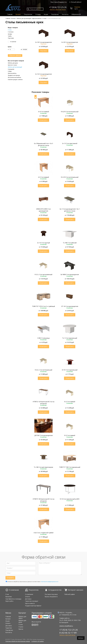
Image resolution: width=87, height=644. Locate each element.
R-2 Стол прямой (70, 402)
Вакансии (9, 597)
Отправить (10, 578)
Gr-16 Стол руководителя (43, 74)
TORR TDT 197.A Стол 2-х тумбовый (43, 306)
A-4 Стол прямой (43, 112)
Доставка (28, 599)
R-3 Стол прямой (70, 435)
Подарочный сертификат (33, 606)
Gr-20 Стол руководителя (70, 42)
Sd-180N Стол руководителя (70, 275)
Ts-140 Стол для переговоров (43, 467)
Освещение (11, 69)
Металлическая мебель (14, 77)
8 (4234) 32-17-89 (68, 633)
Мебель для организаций (15, 67)
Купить (43, 51)
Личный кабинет (75, 2)
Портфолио (55, 14)
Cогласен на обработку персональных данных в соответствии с (32, 582)
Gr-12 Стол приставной (70, 143)
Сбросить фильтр (15, 55)
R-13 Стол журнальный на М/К (70, 499)
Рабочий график (70, 594)
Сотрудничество (55, 590)
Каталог (18, 14)
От (11, 49)
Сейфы (10, 71)
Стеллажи (11, 32)
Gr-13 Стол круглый (43, 243)
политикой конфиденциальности (50, 582)
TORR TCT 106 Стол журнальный (70, 467)
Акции (46, 14)
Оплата (27, 597)
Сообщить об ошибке (38, 641)
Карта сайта (9, 601)
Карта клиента (30, 603)
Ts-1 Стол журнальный (70, 338)
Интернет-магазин (76, 590)
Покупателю (28, 14)
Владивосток (62, 2)
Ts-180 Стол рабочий (70, 243)
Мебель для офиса (22, 617)
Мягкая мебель (12, 73)
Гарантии (9, 628)
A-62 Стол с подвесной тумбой (43, 533)
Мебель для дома (13, 63)
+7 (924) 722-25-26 (58, 7)
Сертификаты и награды (13, 599)
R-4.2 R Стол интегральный (70, 112)
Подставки (11, 38)
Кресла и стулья (12, 65)
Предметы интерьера (14, 75)
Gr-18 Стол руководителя (43, 42)
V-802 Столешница (43, 338)
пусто (75, 8)
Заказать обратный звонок (58, 10)
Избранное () (76, 14)
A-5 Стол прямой (43, 177)
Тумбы (10, 36)
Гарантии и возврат (32, 601)
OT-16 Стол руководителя (70, 306)
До (24, 49)
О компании (14, 590)
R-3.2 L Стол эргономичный (43, 275)
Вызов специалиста (51, 597)
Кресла (21, 629)
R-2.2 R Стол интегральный (70, 177)
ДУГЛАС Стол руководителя (43, 435)
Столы (10, 30)
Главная (10, 14)
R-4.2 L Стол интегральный (43, 370)
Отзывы (38, 14)
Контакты (65, 14)
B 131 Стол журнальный (70, 370)
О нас (7, 594)
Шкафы (10, 34)
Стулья (21, 627)
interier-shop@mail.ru (66, 626)
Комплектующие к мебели (15, 80)
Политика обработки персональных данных (18, 641)
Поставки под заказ (51, 594)
